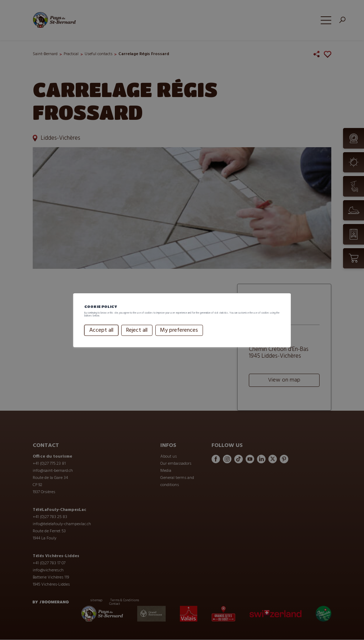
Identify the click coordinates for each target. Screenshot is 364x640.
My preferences (179, 339)
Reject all (136, 339)
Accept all (101, 339)
